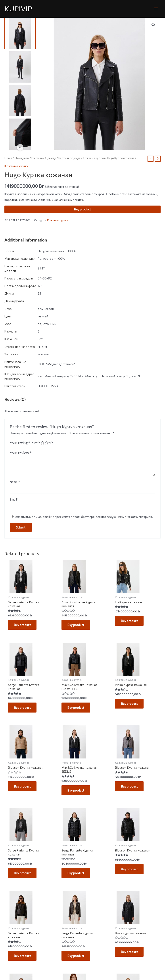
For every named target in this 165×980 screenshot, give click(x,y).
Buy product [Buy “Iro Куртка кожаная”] (130, 621)
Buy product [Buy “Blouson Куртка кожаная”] (23, 787)
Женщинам (22, 158)
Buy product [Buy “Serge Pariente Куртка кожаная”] (23, 625)
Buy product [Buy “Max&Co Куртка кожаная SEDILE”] (76, 791)
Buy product (82, 209)
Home (8, 158)
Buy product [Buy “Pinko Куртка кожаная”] (130, 704)
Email (14, 499)
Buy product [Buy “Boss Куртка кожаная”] (130, 953)
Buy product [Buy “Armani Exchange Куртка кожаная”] (76, 625)
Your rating (20, 443)
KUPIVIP (18, 9)
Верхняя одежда (69, 158)
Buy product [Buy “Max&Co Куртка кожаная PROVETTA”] (76, 708)
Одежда (51, 158)
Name (15, 482)
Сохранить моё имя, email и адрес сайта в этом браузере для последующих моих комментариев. (83, 517)
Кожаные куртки (94, 158)
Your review (21, 453)
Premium (37, 158)
